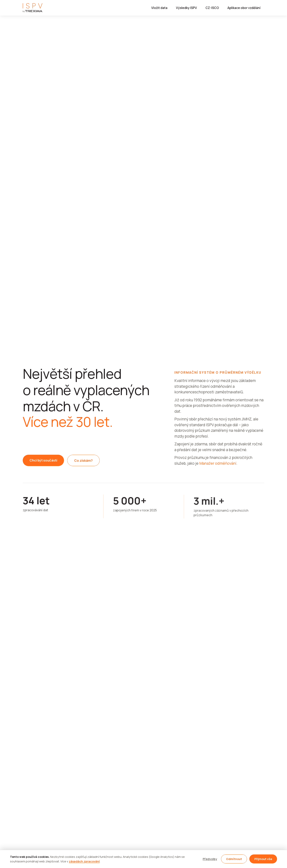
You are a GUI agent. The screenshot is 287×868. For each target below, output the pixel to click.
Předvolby (210, 859)
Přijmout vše (263, 859)
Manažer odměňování (218, 463)
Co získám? (83, 460)
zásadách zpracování (84, 861)
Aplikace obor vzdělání (244, 8)
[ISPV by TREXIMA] (33, 8)
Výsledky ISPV (186, 8)
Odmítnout (234, 859)
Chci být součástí (43, 460)
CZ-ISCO (212, 8)
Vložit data (159, 8)
